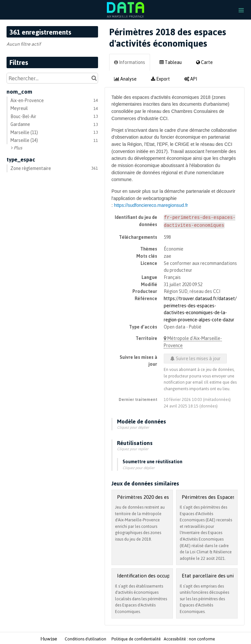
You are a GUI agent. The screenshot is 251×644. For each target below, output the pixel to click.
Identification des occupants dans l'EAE (161, 574)
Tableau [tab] (171, 62)
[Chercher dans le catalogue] (94, 78)
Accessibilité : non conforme (189, 638)
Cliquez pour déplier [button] (133, 426)
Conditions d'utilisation (86, 638)
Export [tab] (160, 79)
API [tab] (191, 79)
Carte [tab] (204, 62)
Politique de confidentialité (137, 638)
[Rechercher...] (52, 78)
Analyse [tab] (125, 79)
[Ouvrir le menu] (241, 10)
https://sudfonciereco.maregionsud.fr (151, 205)
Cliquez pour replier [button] (133, 448)
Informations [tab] (130, 62)
